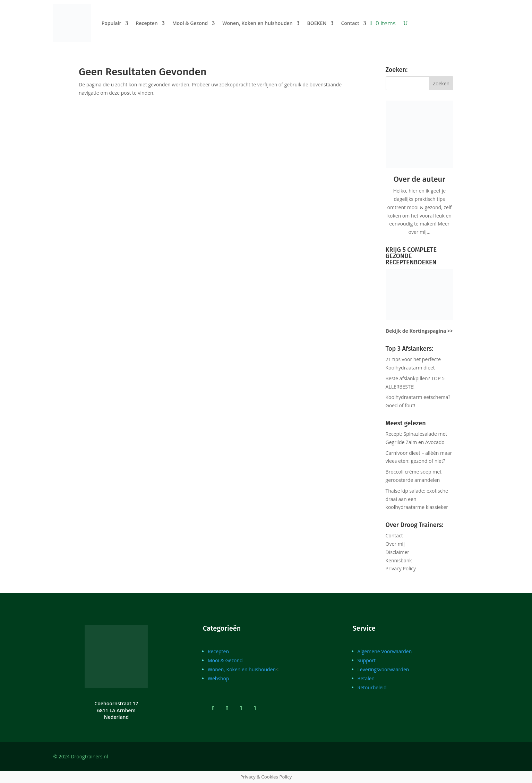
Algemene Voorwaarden (385, 651)
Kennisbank (399, 560)
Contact (350, 23)
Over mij (395, 544)
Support (367, 660)
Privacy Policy (401, 568)
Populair (111, 23)
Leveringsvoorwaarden (383, 669)
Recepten (147, 23)
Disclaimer (397, 552)
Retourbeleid (372, 687)
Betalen (366, 678)
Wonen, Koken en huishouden (257, 23)
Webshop (218, 678)
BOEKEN (317, 23)
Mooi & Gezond (190, 23)
